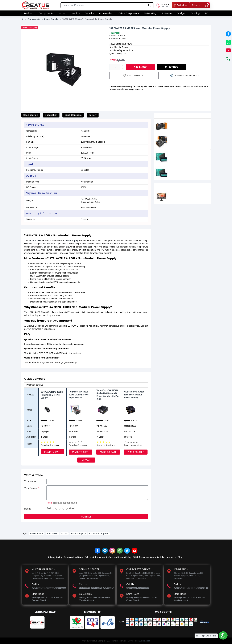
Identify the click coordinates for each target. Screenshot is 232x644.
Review (93, 115)
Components (34, 19)
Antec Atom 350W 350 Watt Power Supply (189, 154)
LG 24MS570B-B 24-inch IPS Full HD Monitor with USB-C (189, 193)
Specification (31, 115)
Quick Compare (73, 115)
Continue (86, 517)
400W (65, 534)
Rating (28, 509)
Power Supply (51, 19)
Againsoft (145, 641)
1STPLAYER (35, 241)
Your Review (31, 488)
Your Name (30, 481)
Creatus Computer (99, 534)
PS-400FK (52, 534)
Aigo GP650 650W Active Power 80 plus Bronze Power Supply (189, 138)
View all (86, 460)
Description (51, 115)
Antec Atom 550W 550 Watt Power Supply (189, 169)
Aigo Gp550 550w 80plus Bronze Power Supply (188, 123)
